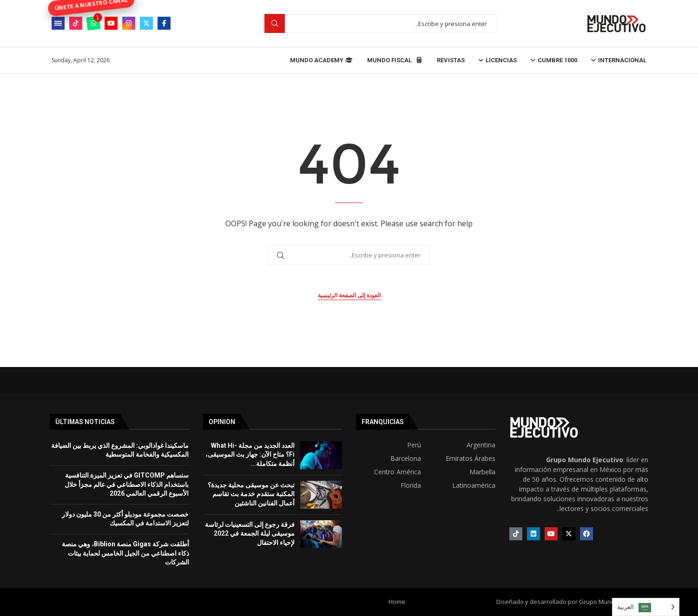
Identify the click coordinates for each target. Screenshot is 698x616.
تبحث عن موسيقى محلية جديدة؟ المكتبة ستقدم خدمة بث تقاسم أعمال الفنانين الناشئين (251, 494)
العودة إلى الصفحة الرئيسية (349, 295)
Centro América (398, 472)
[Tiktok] (76, 23)
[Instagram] (129, 23)
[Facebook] (164, 23)
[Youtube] (111, 23)
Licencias (501, 60)
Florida (411, 485)
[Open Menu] (58, 23)
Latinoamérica (474, 485)
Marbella (482, 472)
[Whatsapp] (93, 23)
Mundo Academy (322, 60)
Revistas (451, 60)
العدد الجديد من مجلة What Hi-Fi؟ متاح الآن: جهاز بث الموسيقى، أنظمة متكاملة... (250, 455)
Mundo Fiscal (395, 60)
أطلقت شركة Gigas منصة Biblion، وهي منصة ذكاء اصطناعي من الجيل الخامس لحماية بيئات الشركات (125, 553)
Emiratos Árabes (471, 459)
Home (397, 602)
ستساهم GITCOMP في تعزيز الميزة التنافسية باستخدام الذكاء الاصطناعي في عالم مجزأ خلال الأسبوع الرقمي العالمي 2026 (127, 484)
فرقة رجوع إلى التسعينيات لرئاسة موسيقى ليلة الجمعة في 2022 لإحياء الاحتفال (250, 534)
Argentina (481, 445)
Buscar (275, 23)
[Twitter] (146, 23)
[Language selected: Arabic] (646, 607)
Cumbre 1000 (557, 60)
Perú (414, 445)
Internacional (622, 60)
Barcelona (406, 459)
